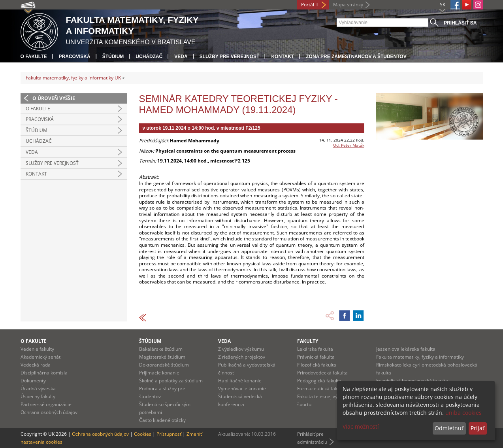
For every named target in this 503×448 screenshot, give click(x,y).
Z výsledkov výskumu (241, 349)
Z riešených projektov (242, 357)
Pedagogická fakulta (319, 381)
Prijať (478, 428)
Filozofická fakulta (317, 365)
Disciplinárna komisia (44, 373)
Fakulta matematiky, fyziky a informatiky (420, 357)
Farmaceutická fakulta (321, 388)
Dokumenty (33, 381)
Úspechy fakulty (38, 396)
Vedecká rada (36, 365)
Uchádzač (149, 57)
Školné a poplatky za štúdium (171, 381)
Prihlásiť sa (460, 23)
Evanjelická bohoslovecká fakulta (412, 381)
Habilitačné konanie (240, 381)
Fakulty (308, 341)
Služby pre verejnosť (230, 57)
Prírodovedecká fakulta (322, 373)
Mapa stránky (348, 5)
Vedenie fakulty (37, 349)
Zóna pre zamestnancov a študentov (356, 57)
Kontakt (283, 57)
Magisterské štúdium (162, 357)
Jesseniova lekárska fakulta (406, 349)
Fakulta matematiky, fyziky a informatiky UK (73, 78)
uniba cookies (463, 413)
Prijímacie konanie (159, 373)
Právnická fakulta (316, 357)
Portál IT (310, 5)
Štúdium (113, 57)
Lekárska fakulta (315, 349)
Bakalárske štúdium (161, 349)
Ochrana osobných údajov (49, 412)
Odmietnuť (449, 428)
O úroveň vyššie (54, 98)
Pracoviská (75, 57)
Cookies (143, 434)
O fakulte (34, 57)
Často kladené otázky (162, 420)
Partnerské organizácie (46, 404)
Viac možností (361, 426)
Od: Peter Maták (349, 145)
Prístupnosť (169, 434)
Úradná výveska (38, 388)
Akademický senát (41, 357)
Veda (181, 57)
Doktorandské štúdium (164, 365)
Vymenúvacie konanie (242, 388)
